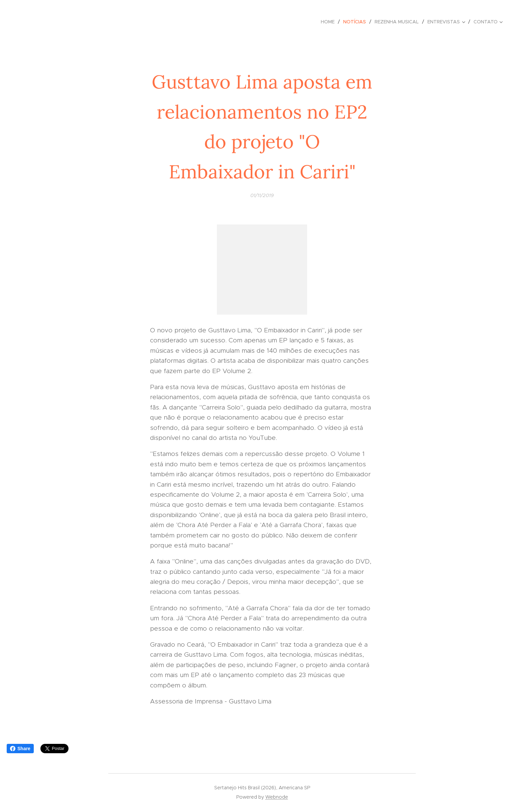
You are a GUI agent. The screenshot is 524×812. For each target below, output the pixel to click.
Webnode (277, 797)
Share (20, 749)
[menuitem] (330, 22)
